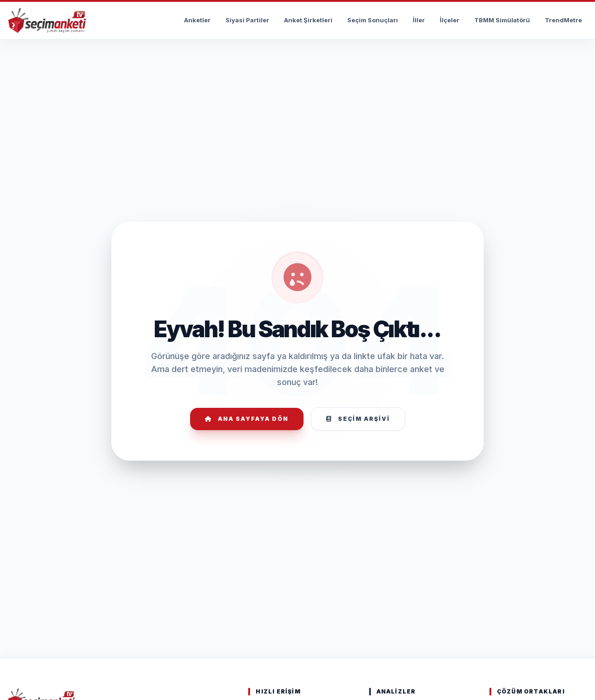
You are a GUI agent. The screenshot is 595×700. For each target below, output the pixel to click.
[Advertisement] (297, 68)
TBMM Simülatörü (502, 20)
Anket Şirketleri (308, 20)
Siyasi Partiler (247, 20)
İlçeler (450, 20)
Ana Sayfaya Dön (247, 419)
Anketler (197, 20)
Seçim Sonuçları (373, 20)
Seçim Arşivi (358, 419)
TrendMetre (563, 20)
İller (419, 20)
